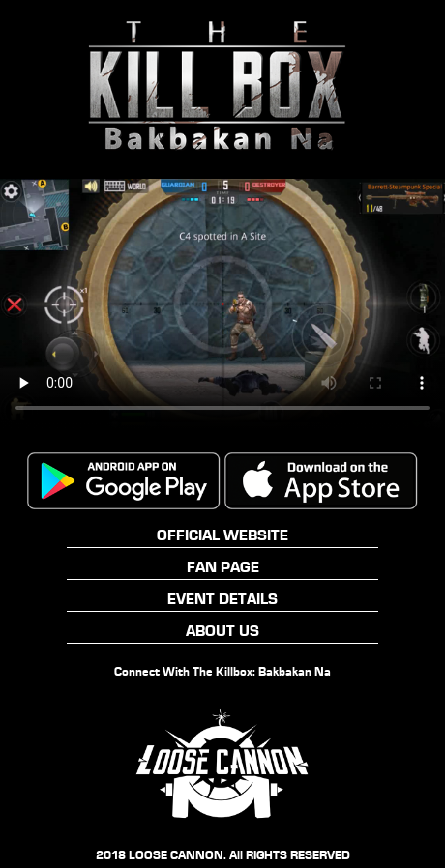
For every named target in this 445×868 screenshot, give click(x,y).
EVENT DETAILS (222, 599)
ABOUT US (222, 631)
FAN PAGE (223, 567)
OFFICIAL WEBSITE (222, 535)
